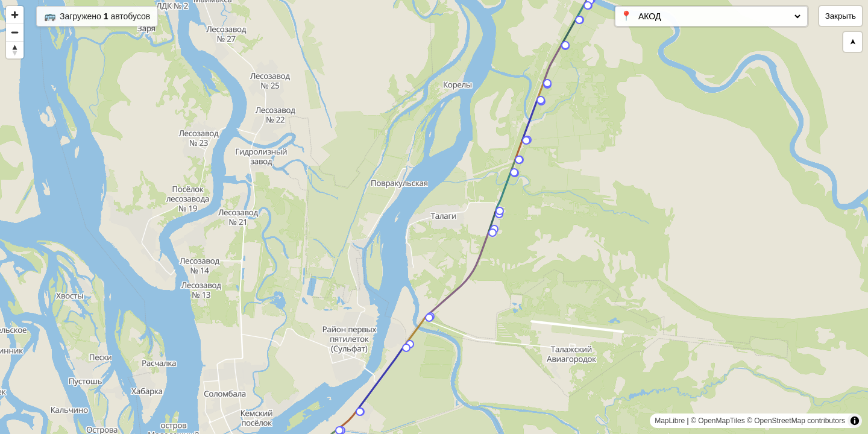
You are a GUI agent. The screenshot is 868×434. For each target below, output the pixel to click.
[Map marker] (588, 5)
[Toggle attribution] (855, 421)
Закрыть (841, 16)
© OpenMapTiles (718, 421)
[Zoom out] (15, 32)
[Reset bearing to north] (15, 50)
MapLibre (670, 421)
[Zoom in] (15, 15)
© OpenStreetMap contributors (796, 421)
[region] (434, 217)
